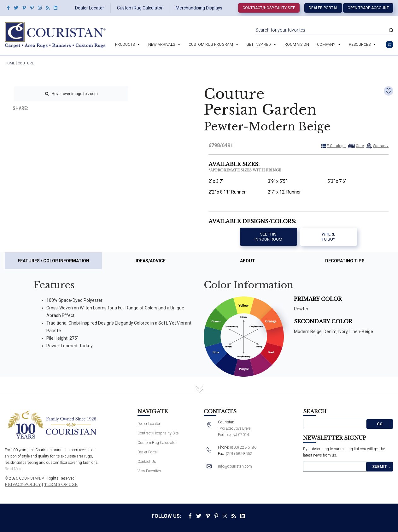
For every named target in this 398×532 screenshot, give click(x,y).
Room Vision (297, 45)
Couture (26, 63)
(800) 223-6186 (243, 447)
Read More (13, 469)
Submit (380, 467)
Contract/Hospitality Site (269, 8)
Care (360, 146)
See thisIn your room (268, 237)
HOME (10, 63)
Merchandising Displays (199, 8)
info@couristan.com (235, 466)
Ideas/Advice (151, 261)
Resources (360, 45)
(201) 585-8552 (239, 454)
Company (326, 45)
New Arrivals (162, 45)
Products (125, 45)
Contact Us (147, 462)
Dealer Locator (90, 8)
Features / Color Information (53, 261)
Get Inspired (259, 45)
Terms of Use (61, 485)
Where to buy (328, 237)
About (248, 261)
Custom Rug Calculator (140, 8)
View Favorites (149, 471)
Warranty (381, 146)
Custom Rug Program (211, 45)
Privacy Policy (23, 485)
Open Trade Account (368, 8)
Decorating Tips (345, 261)
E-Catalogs (336, 146)
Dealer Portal (323, 8)
